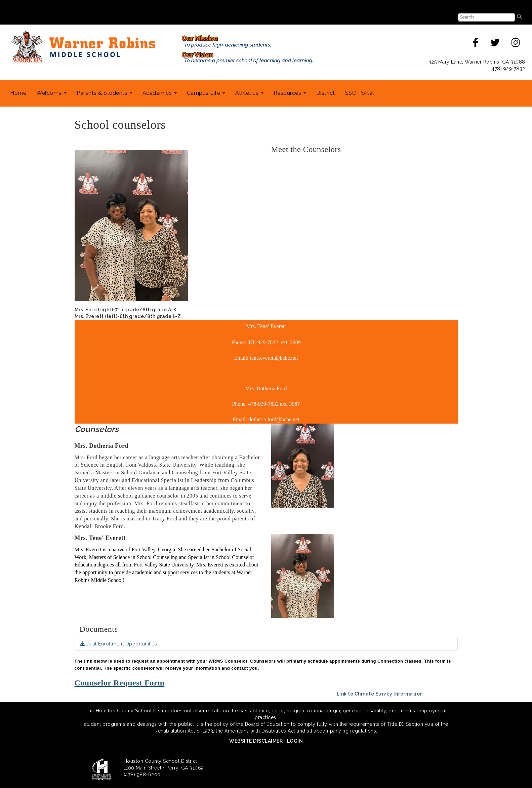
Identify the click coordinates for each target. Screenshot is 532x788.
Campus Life (206, 93)
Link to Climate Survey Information (380, 694)
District (326, 93)
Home (18, 93)
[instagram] (516, 44)
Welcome (51, 93)
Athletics (249, 93)
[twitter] (495, 44)
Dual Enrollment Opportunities (119, 644)
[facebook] (476, 44)
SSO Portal (360, 93)
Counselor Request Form (120, 683)
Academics (160, 93)
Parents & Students (105, 93)
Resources (290, 93)
